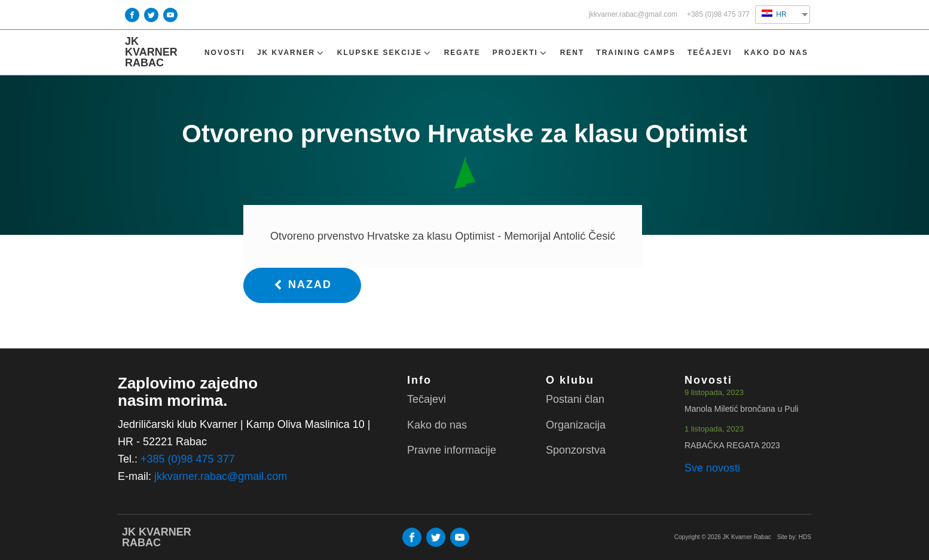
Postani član (575, 399)
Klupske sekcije (385, 53)
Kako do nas (776, 53)
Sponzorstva (576, 450)
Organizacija (576, 425)
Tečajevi (710, 53)
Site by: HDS (794, 537)
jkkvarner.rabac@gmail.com (633, 15)
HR (774, 14)
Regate (462, 53)
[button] (302, 285)
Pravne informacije (452, 450)
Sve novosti (712, 468)
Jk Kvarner (291, 53)
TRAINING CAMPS (636, 53)
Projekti (520, 53)
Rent (572, 53)
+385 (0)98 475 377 (718, 15)
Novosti (225, 53)
